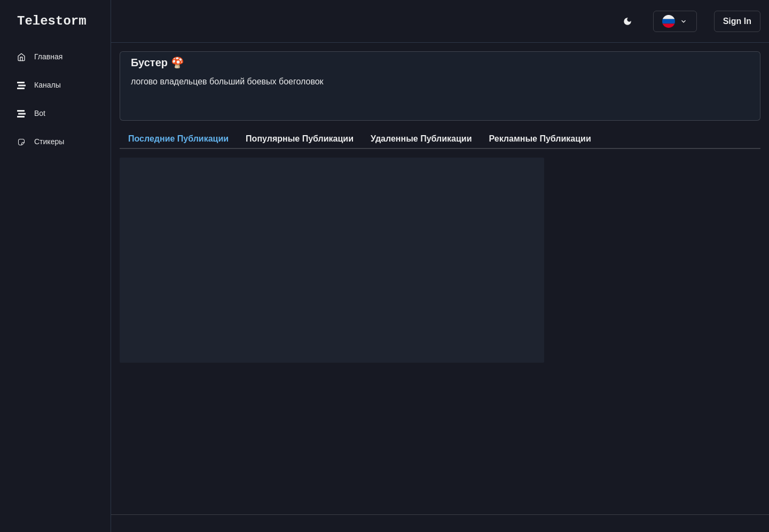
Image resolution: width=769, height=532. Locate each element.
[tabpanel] (440, 256)
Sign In (737, 21)
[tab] (178, 139)
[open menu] (627, 21)
